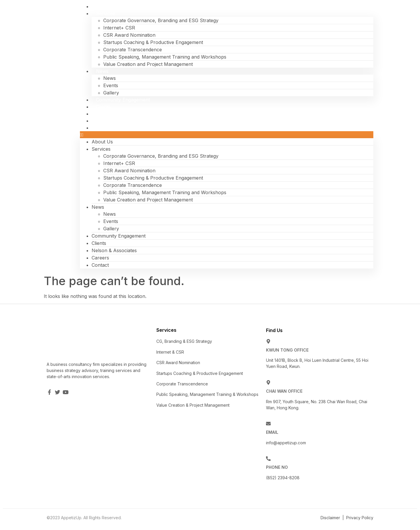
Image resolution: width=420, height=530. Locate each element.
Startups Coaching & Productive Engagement (153, 42)
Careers (105, 121)
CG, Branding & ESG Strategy (184, 341)
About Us (107, 6)
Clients (103, 107)
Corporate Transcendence (133, 50)
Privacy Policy (360, 518)
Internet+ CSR (119, 28)
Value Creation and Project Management (148, 64)
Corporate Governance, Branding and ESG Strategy (161, 20)
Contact (105, 128)
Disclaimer (330, 518)
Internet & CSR (170, 352)
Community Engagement (123, 100)
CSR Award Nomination (129, 35)
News (102, 71)
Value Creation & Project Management (193, 405)
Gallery (111, 93)
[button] (227, 135)
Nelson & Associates (119, 114)
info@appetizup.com (286, 443)
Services (105, 13)
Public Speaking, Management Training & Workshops (207, 394)
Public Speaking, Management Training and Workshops (165, 57)
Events (111, 85)
